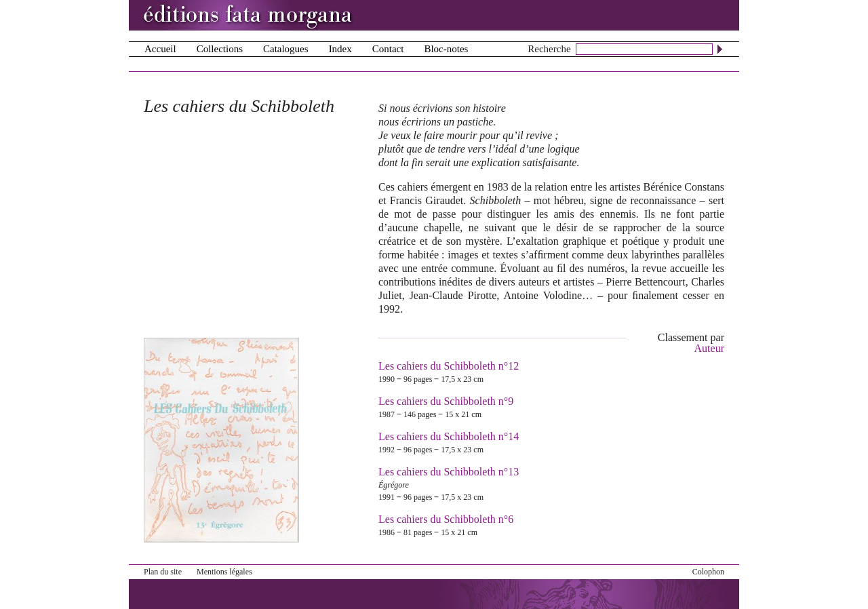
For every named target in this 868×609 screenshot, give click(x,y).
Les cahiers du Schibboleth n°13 (449, 472)
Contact (388, 49)
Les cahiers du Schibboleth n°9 (446, 401)
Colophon (708, 572)
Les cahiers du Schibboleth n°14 (449, 436)
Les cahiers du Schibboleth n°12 (449, 366)
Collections (220, 49)
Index (340, 49)
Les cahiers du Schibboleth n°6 (446, 519)
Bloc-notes (446, 49)
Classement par (691, 343)
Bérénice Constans (684, 187)
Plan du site (163, 572)
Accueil (160, 49)
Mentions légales (224, 572)
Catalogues (286, 49)
